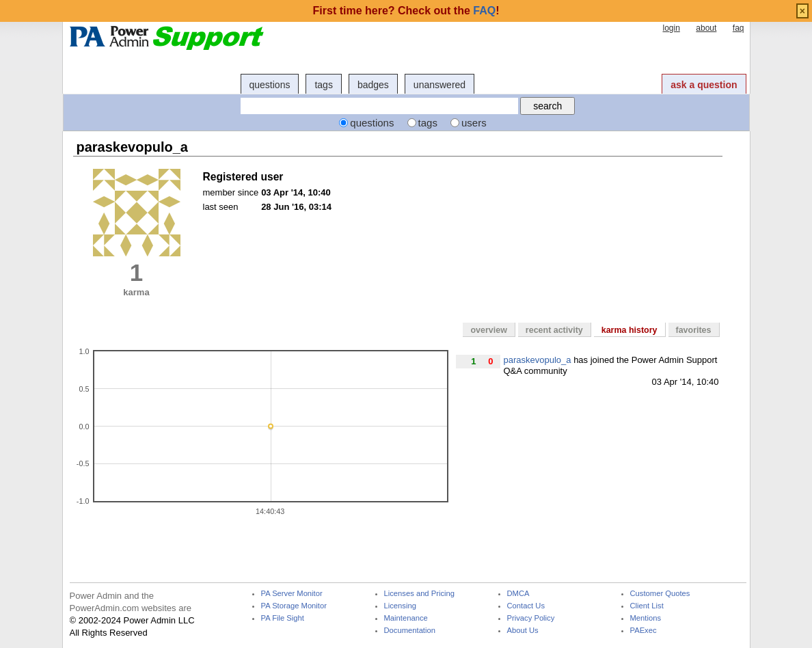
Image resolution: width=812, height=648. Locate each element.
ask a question (704, 85)
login (671, 28)
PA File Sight (283, 618)
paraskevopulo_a (538, 360)
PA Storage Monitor (294, 606)
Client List (647, 606)
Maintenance (406, 618)
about (706, 28)
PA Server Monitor (292, 594)
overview (488, 330)
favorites (694, 330)
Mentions (646, 618)
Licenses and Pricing (420, 594)
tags (323, 85)
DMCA (518, 594)
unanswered (439, 85)
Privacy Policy (531, 618)
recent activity (554, 330)
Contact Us (526, 606)
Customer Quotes (660, 594)
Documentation (410, 631)
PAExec (644, 631)
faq (739, 28)
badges (373, 85)
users (474, 123)
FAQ (484, 11)
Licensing (400, 606)
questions (270, 85)
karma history (630, 330)
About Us (523, 631)
